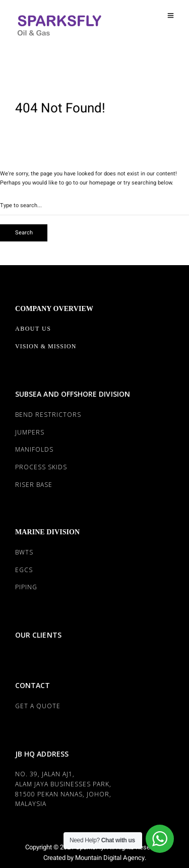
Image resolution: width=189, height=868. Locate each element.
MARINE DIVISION (47, 532)
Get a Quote (38, 706)
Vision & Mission (46, 346)
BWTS (24, 552)
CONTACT (33, 685)
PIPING (26, 587)
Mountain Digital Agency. (110, 858)
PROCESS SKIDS (41, 467)
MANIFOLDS (34, 449)
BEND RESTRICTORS (48, 415)
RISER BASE (34, 485)
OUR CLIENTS (38, 635)
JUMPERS (30, 432)
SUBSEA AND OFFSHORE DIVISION (73, 394)
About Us (33, 329)
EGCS (24, 570)
